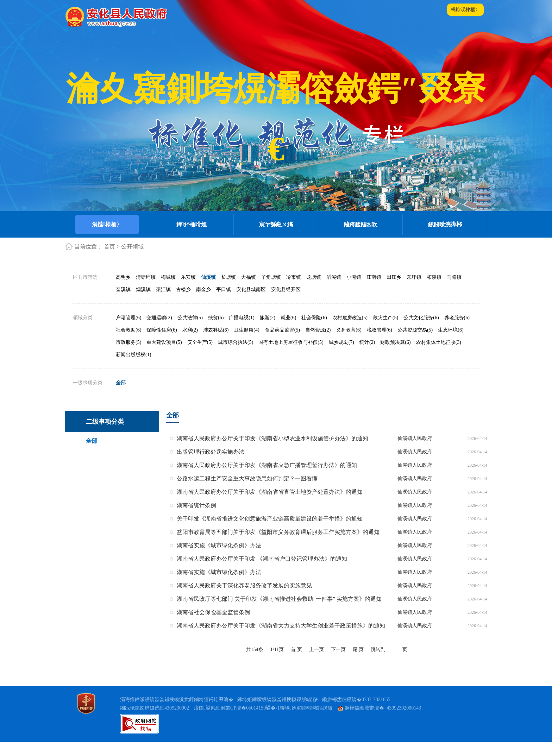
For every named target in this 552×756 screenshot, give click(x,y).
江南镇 (374, 277)
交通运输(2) (159, 318)
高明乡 (123, 277)
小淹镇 (354, 277)
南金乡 (203, 289)
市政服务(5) (128, 342)
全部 (121, 383)
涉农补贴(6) (216, 330)
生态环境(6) (451, 330)
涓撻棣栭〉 (107, 224)
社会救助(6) (128, 330)
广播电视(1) (241, 318)
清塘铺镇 (146, 277)
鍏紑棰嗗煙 (192, 224)
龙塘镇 (314, 277)
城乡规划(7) (341, 342)
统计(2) (367, 342)
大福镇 (249, 277)
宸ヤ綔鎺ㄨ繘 (276, 224)
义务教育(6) (349, 330)
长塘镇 (228, 277)
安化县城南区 (251, 289)
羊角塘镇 (271, 277)
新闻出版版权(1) (133, 355)
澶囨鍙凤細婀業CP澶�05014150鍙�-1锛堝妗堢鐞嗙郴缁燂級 (263, 708)
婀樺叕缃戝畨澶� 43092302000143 (379, 708)
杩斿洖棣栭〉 (465, 10)
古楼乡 (183, 289)
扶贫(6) (216, 318)
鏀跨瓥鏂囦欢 (360, 224)
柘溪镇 (434, 277)
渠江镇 (163, 289)
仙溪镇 (208, 277)
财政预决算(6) (395, 342)
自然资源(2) (318, 330)
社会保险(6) (314, 318)
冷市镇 (294, 277)
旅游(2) (268, 318)
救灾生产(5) (385, 318)
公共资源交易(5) (415, 330)
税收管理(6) (379, 330)
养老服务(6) (457, 318)
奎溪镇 (123, 289)
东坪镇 (414, 277)
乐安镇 (188, 277)
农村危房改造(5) (350, 318)
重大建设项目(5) (164, 342)
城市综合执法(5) (236, 342)
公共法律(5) (190, 318)
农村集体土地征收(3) (439, 342)
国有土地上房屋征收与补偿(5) (291, 342)
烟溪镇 (143, 289)
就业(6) (288, 318)
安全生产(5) (200, 342)
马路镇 (454, 277)
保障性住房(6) (162, 330)
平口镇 (224, 289)
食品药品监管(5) (282, 330)
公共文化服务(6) (421, 318)
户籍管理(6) (128, 318)
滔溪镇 (334, 277)
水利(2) (190, 330)
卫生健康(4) (246, 330)
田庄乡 (394, 277)
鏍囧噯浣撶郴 (445, 224)
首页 (109, 247)
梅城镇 (168, 277)
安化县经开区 (286, 289)
